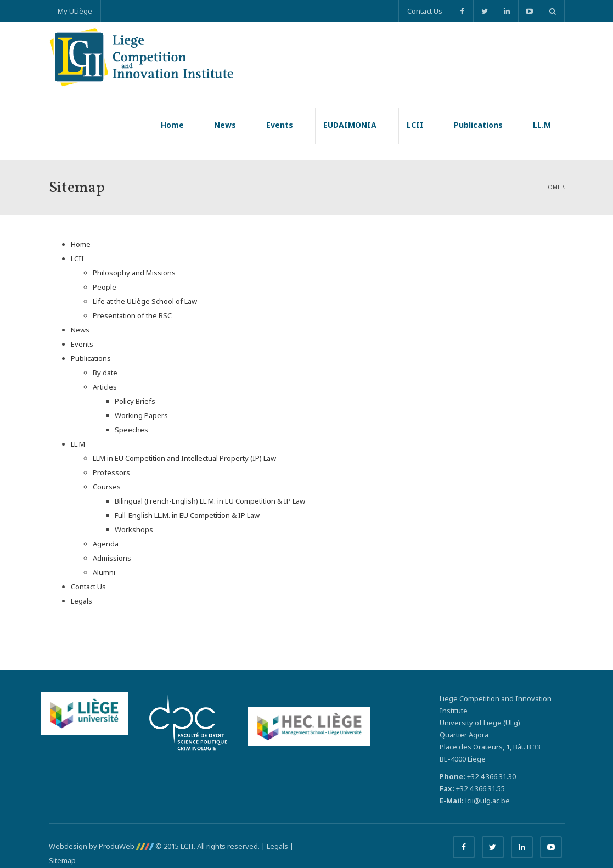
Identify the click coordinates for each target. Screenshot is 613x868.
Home (172, 125)
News (225, 125)
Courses (107, 487)
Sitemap (62, 860)
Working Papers (141, 415)
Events (280, 125)
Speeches (131, 430)
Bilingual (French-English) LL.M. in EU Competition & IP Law (210, 501)
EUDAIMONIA (350, 125)
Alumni (104, 572)
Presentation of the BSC (132, 315)
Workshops (134, 529)
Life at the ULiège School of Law (145, 301)
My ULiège (75, 11)
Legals (81, 601)
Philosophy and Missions (134, 273)
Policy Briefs (135, 401)
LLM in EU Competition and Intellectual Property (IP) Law (184, 458)
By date (105, 373)
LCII (415, 125)
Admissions (112, 558)
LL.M (542, 125)
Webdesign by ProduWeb (101, 846)
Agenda (106, 544)
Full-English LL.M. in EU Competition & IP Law (187, 515)
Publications (478, 125)
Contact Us (425, 11)
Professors (111, 472)
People (105, 287)
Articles (105, 387)
